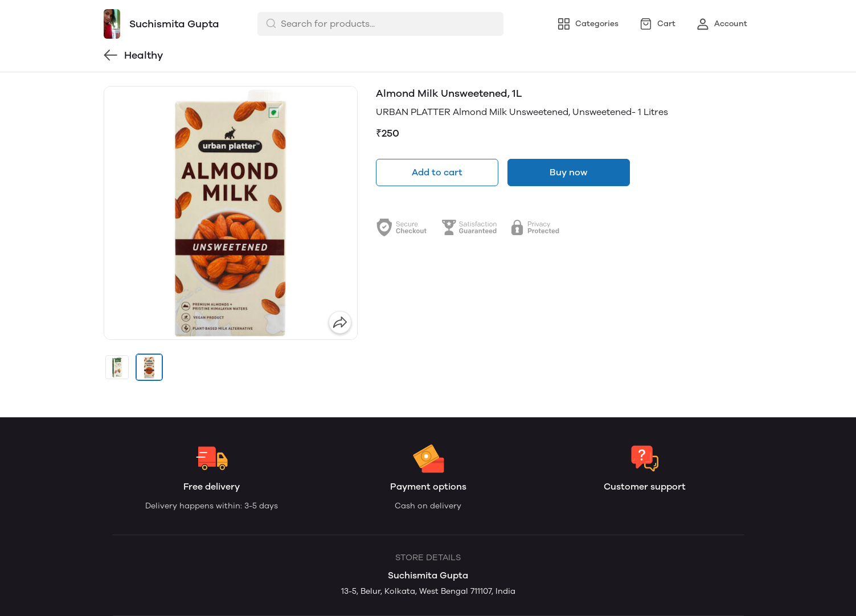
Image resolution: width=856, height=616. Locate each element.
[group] (231, 213)
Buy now (568, 172)
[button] (117, 367)
